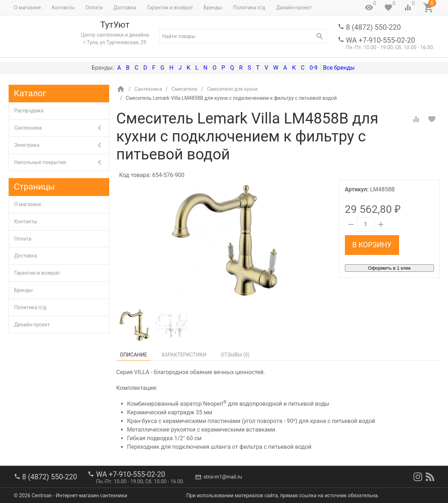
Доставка (125, 8)
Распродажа (29, 111)
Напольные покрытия (62, 162)
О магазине (27, 8)
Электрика (62, 145)
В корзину (372, 245)
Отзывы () (235, 355)
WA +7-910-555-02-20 (380, 40)
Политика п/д (249, 8)
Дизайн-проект (294, 8)
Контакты (63, 8)
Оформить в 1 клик (389, 268)
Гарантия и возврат (170, 8)
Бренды (213, 8)
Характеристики (184, 355)
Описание (134, 355)
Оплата (94, 8)
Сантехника (62, 128)
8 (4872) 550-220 (373, 27)
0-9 (314, 68)
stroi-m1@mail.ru (223, 477)
